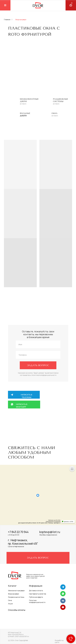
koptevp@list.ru (50, 532)
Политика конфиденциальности (37, 601)
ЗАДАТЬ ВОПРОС (38, 365)
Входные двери (14, 594)
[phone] (38, 355)
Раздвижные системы (60, 100)
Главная (7, 20)
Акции (10, 604)
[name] (38, 344)
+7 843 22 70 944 (18, 532)
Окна (54, 113)
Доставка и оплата (36, 591)
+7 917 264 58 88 (34, 421)
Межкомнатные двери (16, 591)
